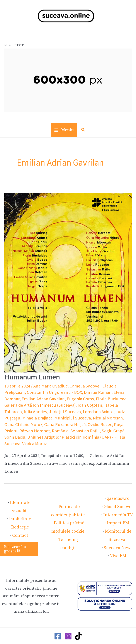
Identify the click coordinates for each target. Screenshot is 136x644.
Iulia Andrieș (107, 405)
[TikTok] (78, 624)
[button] (83, 132)
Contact (20, 520)
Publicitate (20, 505)
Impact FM (118, 513)
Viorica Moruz (73, 435)
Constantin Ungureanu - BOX (30, 393)
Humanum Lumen (31, 378)
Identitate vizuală (20, 497)
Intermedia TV (118, 505)
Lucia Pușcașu (78, 411)
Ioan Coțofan (51, 405)
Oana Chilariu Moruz (87, 417)
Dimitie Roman (70, 393)
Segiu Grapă (44, 429)
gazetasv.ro (118, 490)
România (121, 423)
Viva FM (118, 544)
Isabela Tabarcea (79, 405)
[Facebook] (58, 624)
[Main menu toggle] (64, 132)
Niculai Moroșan (54, 417)
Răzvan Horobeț (97, 423)
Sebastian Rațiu (18, 429)
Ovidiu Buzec (46, 423)
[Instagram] (68, 624)
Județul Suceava (19, 411)
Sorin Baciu (66, 429)
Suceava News (118, 536)
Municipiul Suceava (21, 417)
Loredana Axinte (49, 411)
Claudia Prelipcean (114, 387)
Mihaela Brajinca (106, 411)
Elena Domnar (97, 393)
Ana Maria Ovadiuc (49, 387)
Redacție (20, 513)
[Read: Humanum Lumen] (68, 284)
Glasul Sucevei (118, 497)
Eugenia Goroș (46, 399)
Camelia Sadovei (82, 387)
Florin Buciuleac (74, 399)
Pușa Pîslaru (70, 423)
